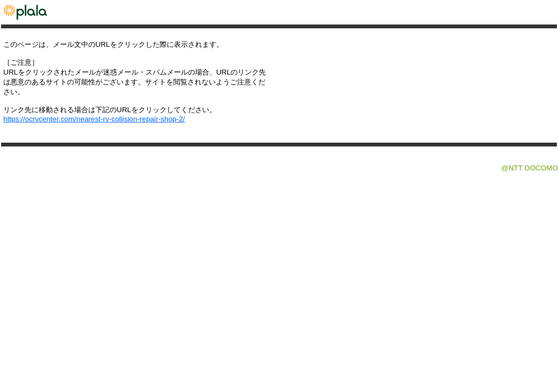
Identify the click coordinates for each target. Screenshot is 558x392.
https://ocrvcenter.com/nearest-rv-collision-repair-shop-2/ (94, 119)
